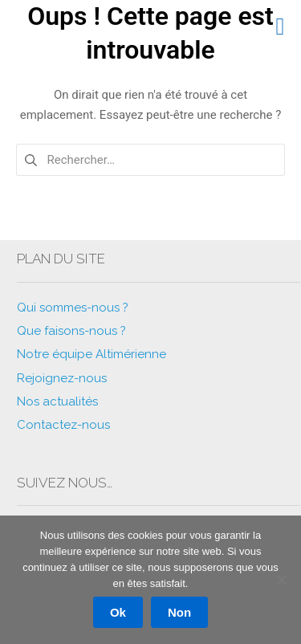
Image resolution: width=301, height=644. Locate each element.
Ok (118, 612)
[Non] (281, 580)
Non (179, 612)
